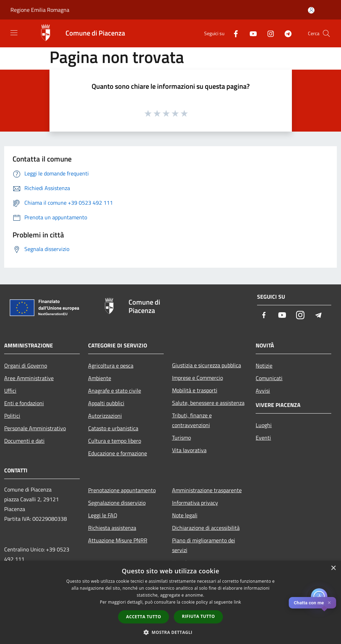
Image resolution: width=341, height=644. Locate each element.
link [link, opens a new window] (237, 602)
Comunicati (269, 378)
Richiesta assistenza (112, 528)
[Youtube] (250, 33)
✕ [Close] (329, 603)
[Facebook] (233, 33)
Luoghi (264, 425)
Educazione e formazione (118, 453)
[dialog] (170, 602)
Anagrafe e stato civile (115, 391)
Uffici (10, 391)
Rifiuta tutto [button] (198, 616)
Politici (12, 416)
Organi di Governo (26, 366)
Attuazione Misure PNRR (118, 540)
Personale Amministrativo (35, 428)
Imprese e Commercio (197, 378)
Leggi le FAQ (103, 515)
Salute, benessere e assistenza (208, 403)
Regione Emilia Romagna (40, 10)
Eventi (263, 438)
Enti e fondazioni (24, 403)
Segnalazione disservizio (117, 503)
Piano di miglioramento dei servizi (204, 545)
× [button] (333, 568)
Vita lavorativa (189, 450)
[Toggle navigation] (14, 33)
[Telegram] (285, 33)
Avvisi (263, 391)
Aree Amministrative (29, 378)
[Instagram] (268, 33)
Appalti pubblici (106, 403)
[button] (171, 632)
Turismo (181, 438)
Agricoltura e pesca (111, 366)
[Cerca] (326, 33)
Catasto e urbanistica (113, 428)
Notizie (264, 366)
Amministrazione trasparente (207, 490)
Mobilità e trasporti (195, 390)
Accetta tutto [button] (144, 617)
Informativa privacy (195, 503)
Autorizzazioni (105, 416)
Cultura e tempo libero (115, 441)
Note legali (185, 515)
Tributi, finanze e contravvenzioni (192, 420)
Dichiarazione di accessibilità (206, 528)
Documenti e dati (24, 441)
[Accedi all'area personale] (311, 10)
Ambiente (100, 378)
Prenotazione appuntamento (122, 490)
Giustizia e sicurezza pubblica (207, 365)
